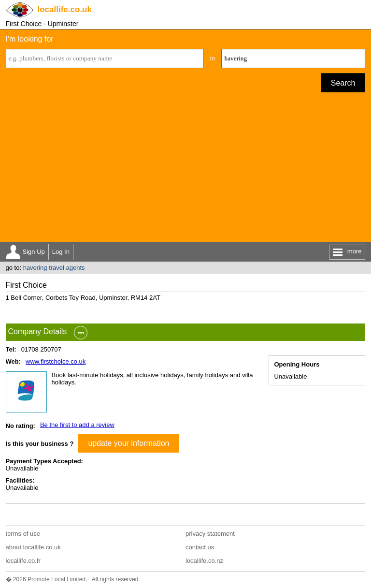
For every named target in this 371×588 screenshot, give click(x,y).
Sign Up (34, 252)
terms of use (23, 534)
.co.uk (65, 9)
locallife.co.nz (204, 561)
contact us (200, 547)
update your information (128, 443)
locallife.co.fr (23, 561)
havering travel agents (54, 268)
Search (343, 83)
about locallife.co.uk (33, 547)
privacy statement (210, 534)
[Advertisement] (186, 170)
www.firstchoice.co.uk (56, 361)
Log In (61, 252)
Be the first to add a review (77, 425)
